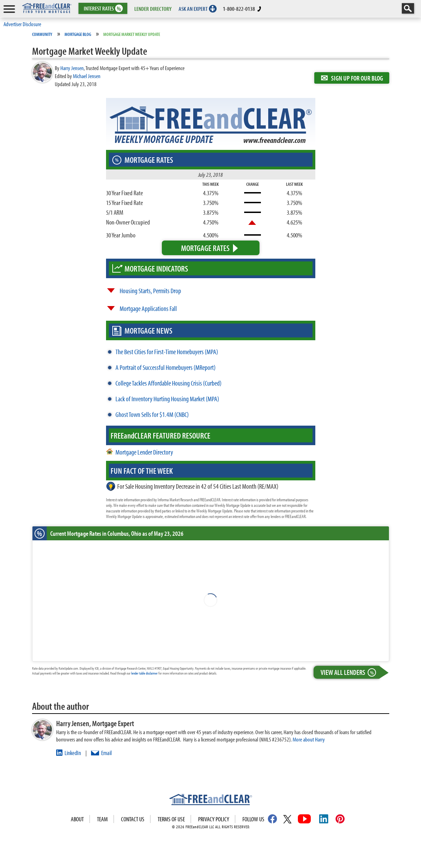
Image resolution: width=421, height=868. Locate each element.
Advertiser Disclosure (22, 24)
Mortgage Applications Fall (148, 308)
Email (106, 753)
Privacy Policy (214, 819)
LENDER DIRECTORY (153, 9)
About (77, 819)
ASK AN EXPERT (193, 9)
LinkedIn (73, 753)
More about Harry (309, 739)
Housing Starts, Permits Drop (150, 291)
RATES (102, 9)
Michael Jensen (87, 76)
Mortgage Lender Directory (144, 452)
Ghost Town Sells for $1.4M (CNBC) (152, 414)
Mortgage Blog (78, 34)
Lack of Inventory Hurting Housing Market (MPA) (167, 399)
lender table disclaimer (144, 673)
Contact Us (133, 819)
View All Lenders (350, 672)
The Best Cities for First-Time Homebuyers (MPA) (167, 352)
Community (42, 34)
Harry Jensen (72, 68)
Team (102, 819)
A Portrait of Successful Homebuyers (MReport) (166, 367)
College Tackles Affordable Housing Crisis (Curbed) (168, 383)
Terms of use (171, 819)
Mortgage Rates (205, 248)
